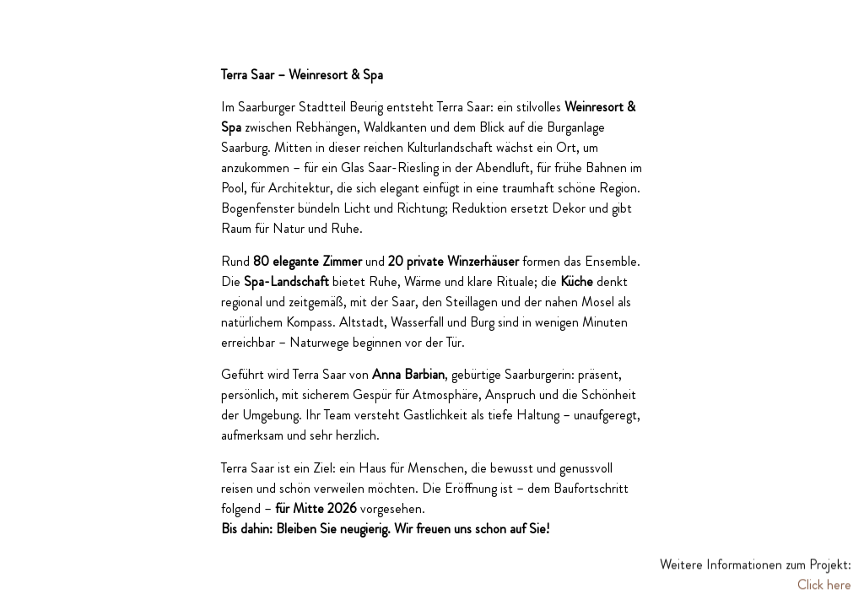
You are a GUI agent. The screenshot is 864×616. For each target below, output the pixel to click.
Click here (824, 586)
